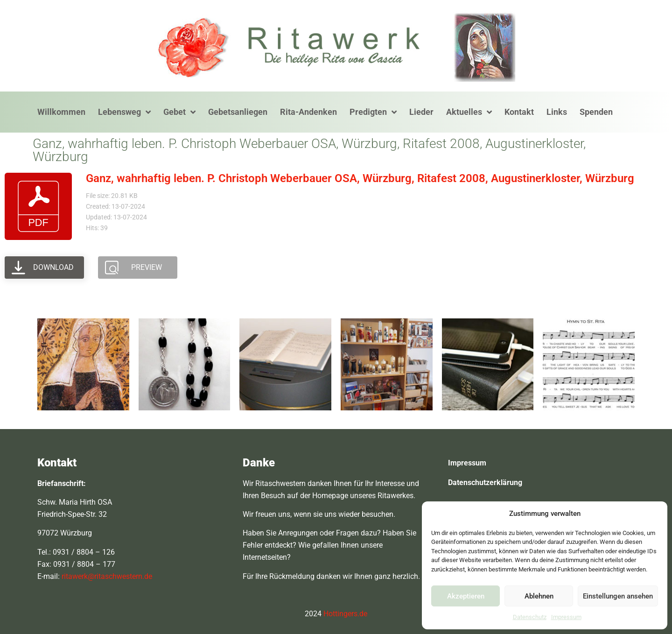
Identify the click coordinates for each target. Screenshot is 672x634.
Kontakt (519, 112)
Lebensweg (124, 112)
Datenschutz (530, 617)
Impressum (566, 617)
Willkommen (61, 112)
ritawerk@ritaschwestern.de (107, 576)
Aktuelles (469, 112)
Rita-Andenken (308, 112)
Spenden (596, 112)
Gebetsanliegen (238, 112)
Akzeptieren (466, 596)
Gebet (179, 112)
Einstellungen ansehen (618, 596)
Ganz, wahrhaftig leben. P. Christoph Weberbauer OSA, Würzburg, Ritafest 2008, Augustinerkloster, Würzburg (360, 178)
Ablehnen (539, 596)
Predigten (373, 112)
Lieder (421, 112)
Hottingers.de (345, 614)
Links (557, 112)
